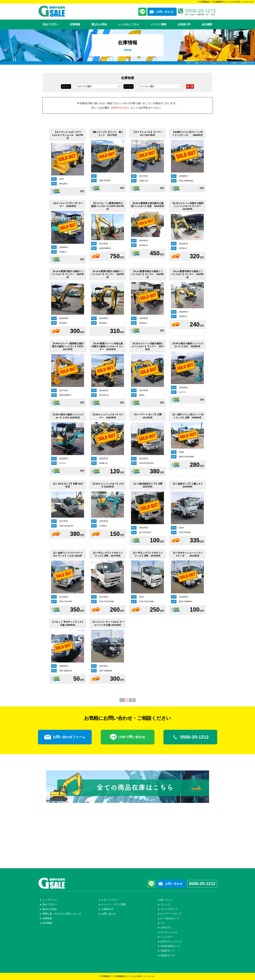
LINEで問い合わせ (128, 737)
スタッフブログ (110, 900)
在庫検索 (47, 918)
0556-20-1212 (120, 108)
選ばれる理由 (99, 24)
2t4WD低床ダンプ (170, 946)
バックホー (167, 937)
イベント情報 (158, 24)
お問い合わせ (109, 914)
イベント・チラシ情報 (114, 904)
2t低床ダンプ (168, 951)
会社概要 (207, 24)
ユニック (165, 904)
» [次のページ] (134, 700)
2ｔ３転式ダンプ (170, 918)
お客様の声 (184, 24)
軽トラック (167, 900)
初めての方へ (51, 24)
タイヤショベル (169, 932)
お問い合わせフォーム (65, 737)
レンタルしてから (129, 24)
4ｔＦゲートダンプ (171, 914)
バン (163, 923)
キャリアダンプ (169, 909)
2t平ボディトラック (171, 941)
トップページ (50, 900)
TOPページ (191, 63)
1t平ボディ (166, 927)
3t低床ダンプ (168, 955)
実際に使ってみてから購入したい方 (62, 914)
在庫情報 (75, 24)
